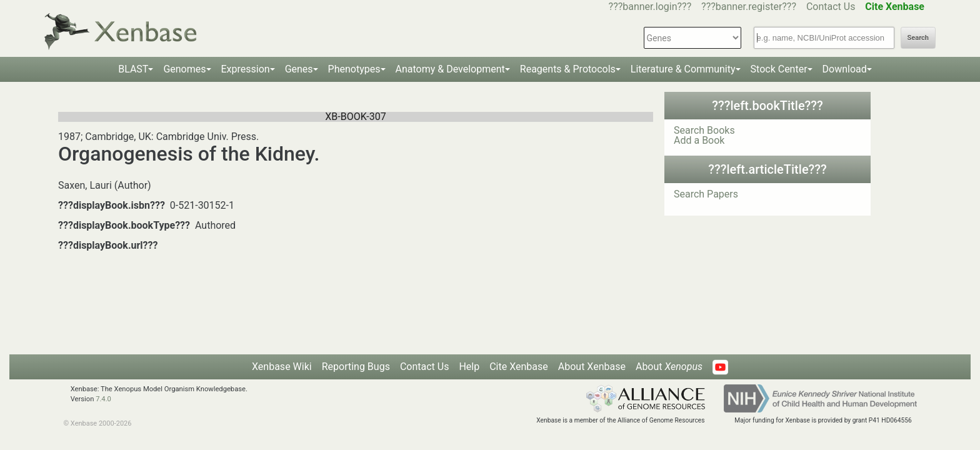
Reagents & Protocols (568, 69)
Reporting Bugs (356, 367)
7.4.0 (103, 399)
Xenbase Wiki (282, 367)
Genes (299, 69)
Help (469, 367)
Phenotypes (354, 69)
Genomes (184, 69)
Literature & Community (683, 69)
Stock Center (779, 69)
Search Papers (706, 194)
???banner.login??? (650, 7)
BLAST (133, 69)
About (669, 367)
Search (918, 38)
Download (845, 69)
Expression (246, 69)
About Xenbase (592, 367)
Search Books (704, 130)
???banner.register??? (749, 7)
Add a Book (699, 140)
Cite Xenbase (519, 367)
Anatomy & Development (450, 69)
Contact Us (831, 7)
